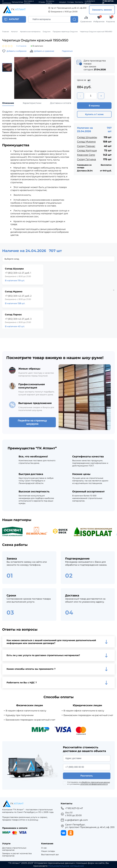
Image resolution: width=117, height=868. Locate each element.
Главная (6, 32)
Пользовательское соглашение (66, 866)
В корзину (94, 106)
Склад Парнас (86, 146)
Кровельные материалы (30, 32)
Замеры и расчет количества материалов (17, 855)
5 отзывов (21, 46)
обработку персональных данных (96, 782)
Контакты (79, 2)
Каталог (15, 32)
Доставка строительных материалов (14, 849)
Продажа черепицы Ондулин (65, 32)
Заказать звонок (102, 10)
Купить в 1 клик (94, 114)
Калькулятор (17, 2)
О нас (44, 848)
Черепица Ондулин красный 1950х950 (96, 32)
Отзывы (42, 2)
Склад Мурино (86, 142)
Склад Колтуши (87, 151)
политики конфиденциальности (94, 784)
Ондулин (47, 32)
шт (89, 80)
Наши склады (48, 851)
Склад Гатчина (86, 159)
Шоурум (63, 2)
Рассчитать (87, 776)
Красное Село (86, 155)
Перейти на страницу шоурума (32, 422)
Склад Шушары (87, 137)
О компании (6, 2)
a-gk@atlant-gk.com (90, 2)
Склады (71, 2)
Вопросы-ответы (50, 2)
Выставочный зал (50, 855)
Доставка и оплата (29, 2)
